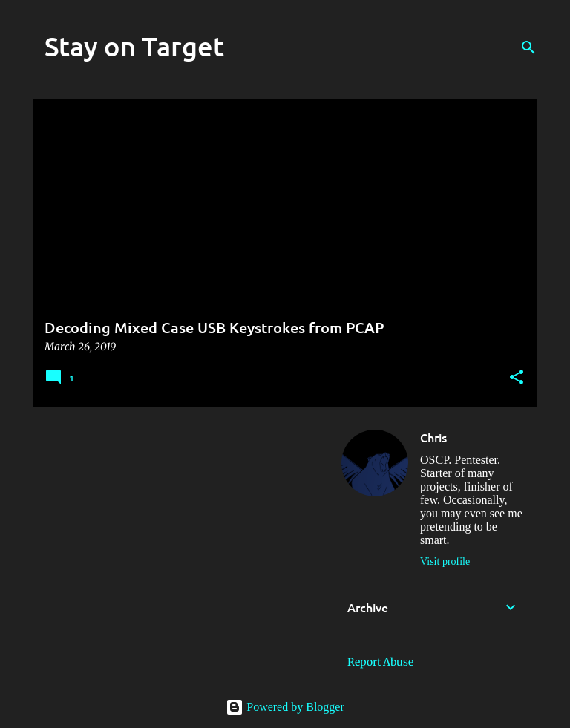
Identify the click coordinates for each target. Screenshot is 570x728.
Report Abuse (380, 662)
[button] (517, 378)
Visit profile (445, 561)
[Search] (528, 47)
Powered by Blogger (285, 707)
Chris (433, 437)
